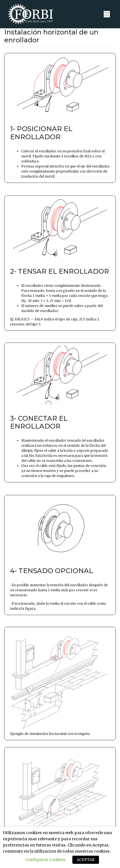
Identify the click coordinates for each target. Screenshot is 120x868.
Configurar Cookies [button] (45, 860)
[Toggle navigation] (107, 14)
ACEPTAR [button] (86, 860)
